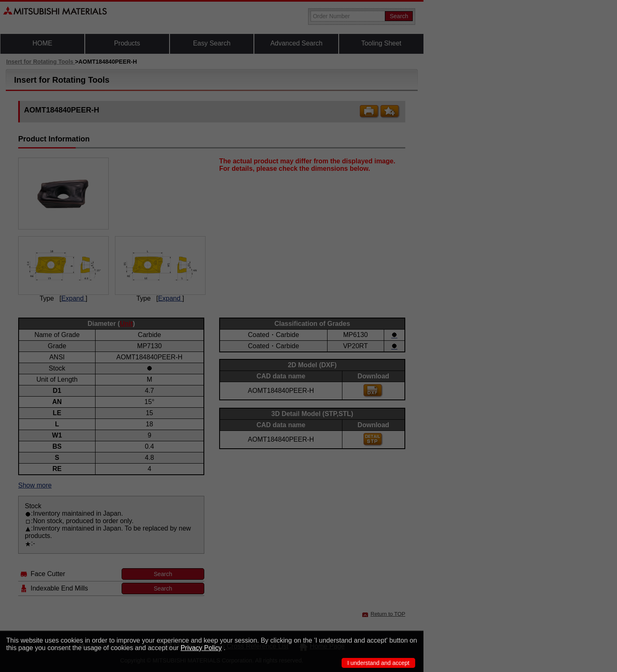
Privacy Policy (201, 648)
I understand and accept (378, 663)
